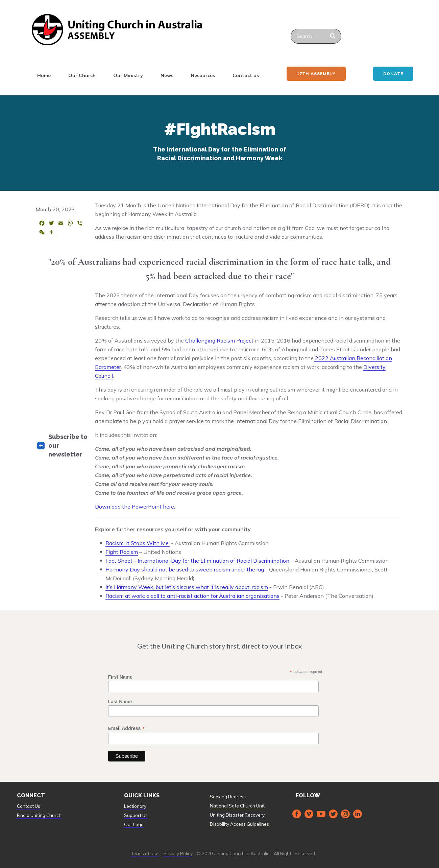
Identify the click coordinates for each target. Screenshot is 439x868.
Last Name (120, 702)
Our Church (82, 75)
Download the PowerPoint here (135, 507)
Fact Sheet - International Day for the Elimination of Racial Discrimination (197, 561)
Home (44, 75)
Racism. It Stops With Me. (138, 543)
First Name (120, 677)
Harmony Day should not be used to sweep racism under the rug (185, 569)
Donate (393, 74)
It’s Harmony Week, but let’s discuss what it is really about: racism (187, 587)
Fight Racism (122, 552)
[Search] (333, 36)
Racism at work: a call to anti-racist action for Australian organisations (192, 596)
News (167, 75)
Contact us (246, 75)
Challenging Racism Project (219, 341)
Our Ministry (128, 75)
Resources (203, 75)
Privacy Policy (178, 853)
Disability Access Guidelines (239, 824)
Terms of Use (145, 853)
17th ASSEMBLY (316, 74)
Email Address (127, 729)
